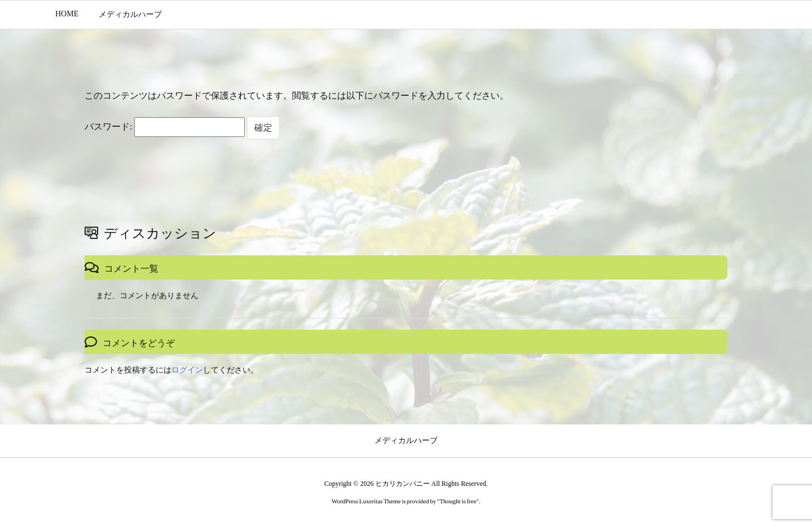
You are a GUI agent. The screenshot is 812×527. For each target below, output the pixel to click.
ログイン (187, 370)
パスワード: (165, 127)
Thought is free (458, 501)
